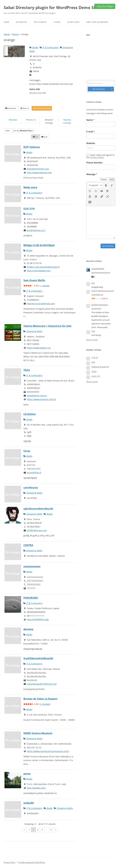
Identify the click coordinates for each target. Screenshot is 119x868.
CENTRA (28, 545)
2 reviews (45, 704)
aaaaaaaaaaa (32, 566)
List (35, 137)
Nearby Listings (67, 121)
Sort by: (23, 131)
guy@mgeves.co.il (36, 230)
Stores (57, 22)
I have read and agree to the (100, 156)
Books (34, 47)
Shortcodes (73, 22)
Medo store (30, 187)
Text (112, 179)
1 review (44, 286)
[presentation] (95, 185)
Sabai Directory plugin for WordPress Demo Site (51, 7)
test (93, 331)
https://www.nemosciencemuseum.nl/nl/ (48, 751)
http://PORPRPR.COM (38, 619)
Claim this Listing (42, 108)
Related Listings (49, 121)
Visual (104, 179)
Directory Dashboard (97, 22)
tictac (27, 451)
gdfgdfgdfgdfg (98, 269)
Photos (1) (31, 120)
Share (25, 108)
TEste (27, 370)
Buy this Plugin (105, 6)
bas (93, 283)
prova (27, 774)
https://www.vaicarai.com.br (41, 399)
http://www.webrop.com (39, 172)
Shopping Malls (33, 331)
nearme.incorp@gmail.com (41, 303)
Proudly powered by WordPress (32, 862)
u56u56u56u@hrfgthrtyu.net (42, 684)
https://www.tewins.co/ (39, 348)
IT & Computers (49, 47)
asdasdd (29, 803)
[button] (95, 185)
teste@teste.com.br (37, 396)
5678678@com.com (37, 530)
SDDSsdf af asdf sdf (100, 367)
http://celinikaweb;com (39, 271)
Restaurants (40, 22)
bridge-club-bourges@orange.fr (43, 267)
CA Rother (30, 414)
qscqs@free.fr (34, 472)
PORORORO (31, 598)
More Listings (92, 340)
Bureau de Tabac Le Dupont (40, 699)
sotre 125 (96, 376)
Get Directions (99, 89)
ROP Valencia (32, 147)
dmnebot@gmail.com (38, 169)
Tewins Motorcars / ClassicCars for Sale (47, 326)
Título (94, 371)
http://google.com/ (36, 788)
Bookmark (11, 108)
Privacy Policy (97, 157)
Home (7, 22)
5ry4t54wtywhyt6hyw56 (38, 658)
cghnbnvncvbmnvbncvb (38, 509)
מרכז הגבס (29, 208)
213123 (95, 357)
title (93, 362)
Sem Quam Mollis (34, 280)
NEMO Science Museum (38, 733)
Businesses (22, 22)
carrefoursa (31, 487)
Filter (8, 131)
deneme (28, 629)
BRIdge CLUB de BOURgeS (39, 245)
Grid (44, 137)
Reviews (13, 120)
